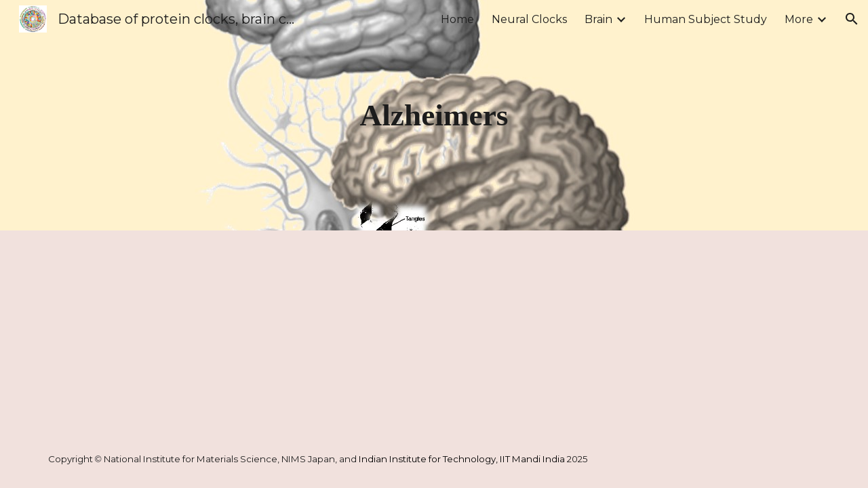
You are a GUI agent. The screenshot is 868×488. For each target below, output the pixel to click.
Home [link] (457, 19)
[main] (434, 115)
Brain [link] (598, 19)
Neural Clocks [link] (529, 19)
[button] (852, 19)
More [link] (799, 19)
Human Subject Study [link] (706, 19)
